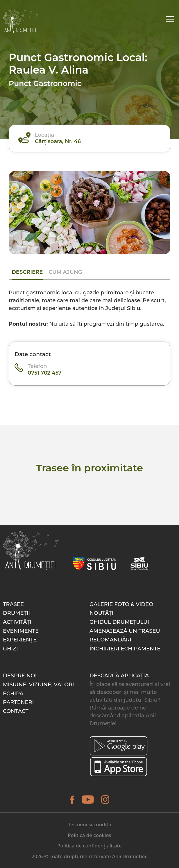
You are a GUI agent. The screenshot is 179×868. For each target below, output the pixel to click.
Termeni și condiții (90, 824)
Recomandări (110, 640)
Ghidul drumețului (119, 622)
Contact (16, 711)
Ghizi (10, 649)
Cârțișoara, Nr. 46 (58, 141)
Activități (17, 622)
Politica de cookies (89, 835)
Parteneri (18, 702)
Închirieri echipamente (125, 649)
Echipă (13, 694)
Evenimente (21, 631)
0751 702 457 (45, 373)
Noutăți (101, 613)
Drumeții (16, 613)
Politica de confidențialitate (90, 846)
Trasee (13, 604)
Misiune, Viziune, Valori (39, 685)
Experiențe (20, 640)
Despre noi (20, 676)
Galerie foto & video (121, 604)
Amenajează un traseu (125, 631)
